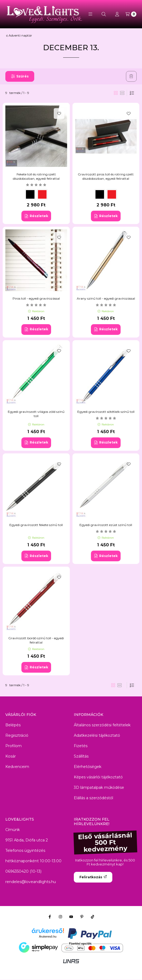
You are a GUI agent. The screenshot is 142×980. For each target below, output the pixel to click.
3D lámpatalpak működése (99, 787)
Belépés (13, 725)
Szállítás (81, 756)
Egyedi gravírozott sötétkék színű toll (106, 412)
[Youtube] (71, 917)
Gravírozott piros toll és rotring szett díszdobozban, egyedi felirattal (106, 176)
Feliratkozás (93, 877)
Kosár (11, 756)
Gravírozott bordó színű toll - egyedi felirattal (36, 640)
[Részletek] (36, 216)
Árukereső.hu (48, 936)
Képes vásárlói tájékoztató (98, 777)
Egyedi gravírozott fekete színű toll (36, 525)
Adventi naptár (20, 36)
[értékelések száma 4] (36, 185)
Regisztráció (17, 735)
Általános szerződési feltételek (102, 725)
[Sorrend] (132, 93)
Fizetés (81, 746)
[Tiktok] (93, 917)
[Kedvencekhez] (59, 113)
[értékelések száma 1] (106, 305)
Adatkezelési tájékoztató (97, 735)
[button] (90, 14)
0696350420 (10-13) (23, 871)
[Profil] (117, 14)
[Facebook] (50, 917)
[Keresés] (104, 14)
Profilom (14, 746)
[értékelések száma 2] (36, 305)
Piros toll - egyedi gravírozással (36, 298)
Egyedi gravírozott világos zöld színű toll (36, 414)
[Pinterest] (82, 917)
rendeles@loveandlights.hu (31, 882)
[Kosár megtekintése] (131, 14)
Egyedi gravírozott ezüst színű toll (106, 525)
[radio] (122, 93)
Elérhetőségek (88, 767)
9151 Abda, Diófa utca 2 (27, 840)
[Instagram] (60, 917)
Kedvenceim (17, 767)
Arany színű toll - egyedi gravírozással (106, 298)
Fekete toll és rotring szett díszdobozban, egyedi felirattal (36, 176)
